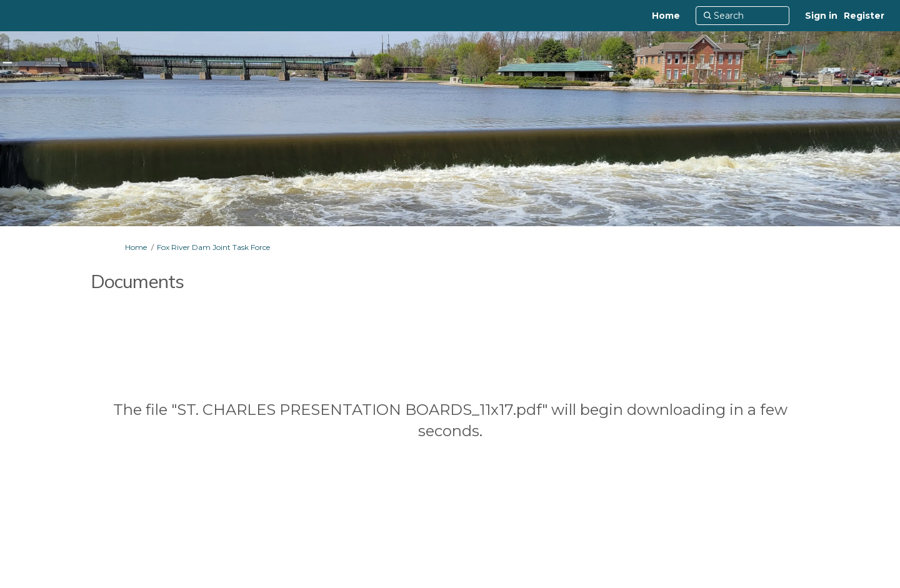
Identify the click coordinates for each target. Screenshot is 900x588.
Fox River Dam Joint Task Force (213, 247)
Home (136, 247)
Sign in (821, 16)
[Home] (666, 16)
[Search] (742, 16)
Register (864, 16)
